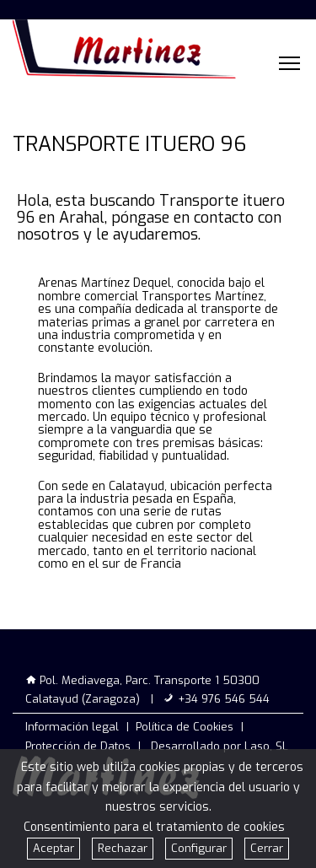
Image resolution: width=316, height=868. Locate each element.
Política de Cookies (185, 727)
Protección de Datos (78, 746)
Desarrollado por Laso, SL (220, 746)
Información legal (72, 727)
